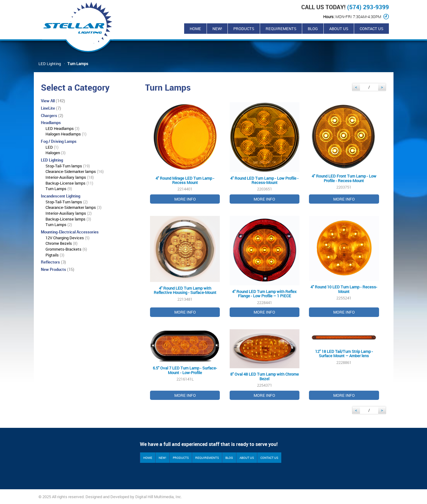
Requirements (281, 29)
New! (217, 29)
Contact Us (372, 29)
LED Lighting (50, 64)
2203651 (265, 153)
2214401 (185, 153)
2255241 (344, 266)
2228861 (344, 365)
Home (195, 29)
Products (244, 29)
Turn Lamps (78, 64)
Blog (313, 29)
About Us (339, 29)
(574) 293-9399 (368, 7)
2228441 (265, 266)
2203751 (344, 153)
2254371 (265, 365)
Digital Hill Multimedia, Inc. (159, 497)
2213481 (185, 266)
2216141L (185, 365)
